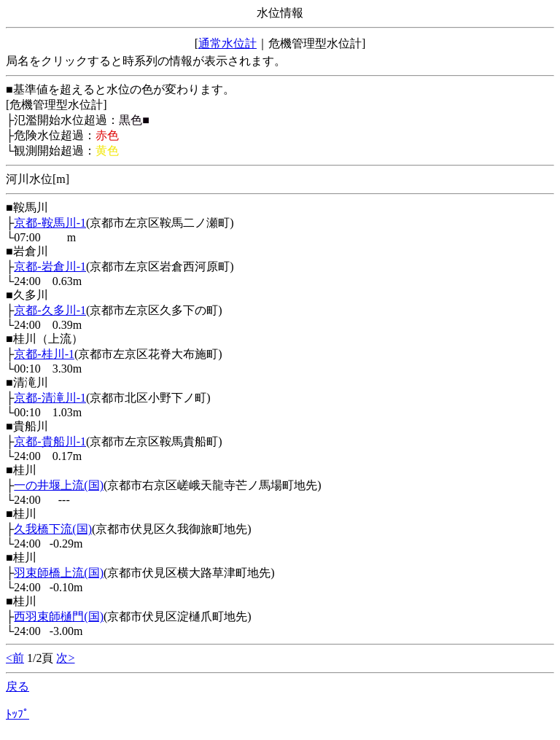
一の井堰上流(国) (59, 485)
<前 (15, 658)
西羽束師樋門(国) (59, 616)
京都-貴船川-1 (50, 441)
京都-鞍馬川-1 (50, 223)
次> (65, 658)
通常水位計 (227, 43)
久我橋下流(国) (53, 529)
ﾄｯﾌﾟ (17, 714)
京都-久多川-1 (50, 310)
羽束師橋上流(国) (59, 573)
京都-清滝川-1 (50, 398)
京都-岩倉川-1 (50, 266)
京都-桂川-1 (44, 354)
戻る (17, 686)
